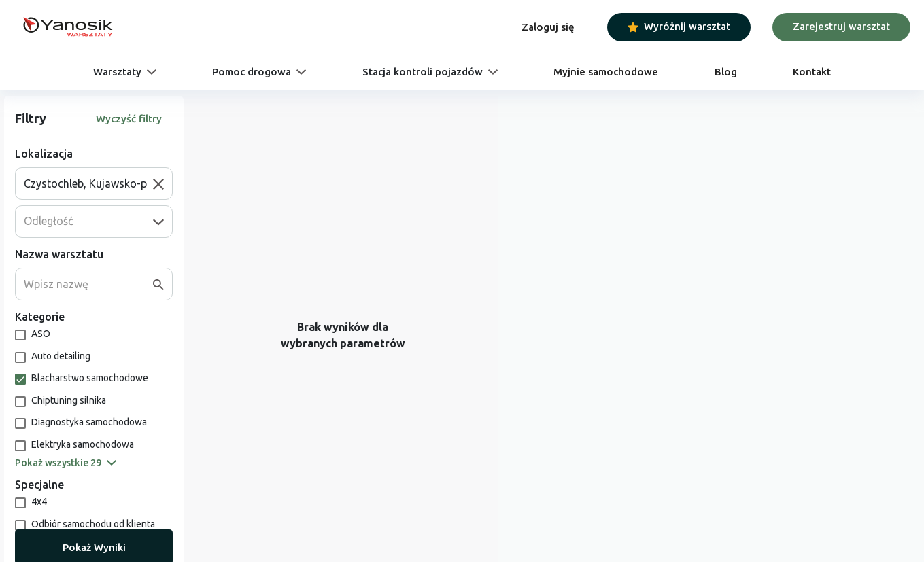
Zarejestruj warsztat (841, 26)
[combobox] (88, 183)
